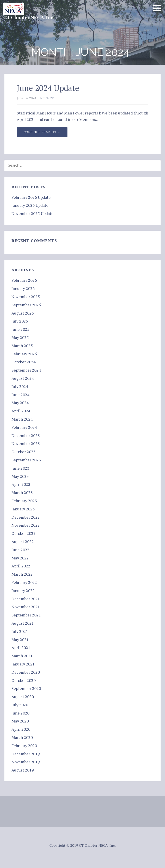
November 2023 (26, 443)
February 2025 (24, 354)
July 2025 (20, 321)
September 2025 (26, 305)
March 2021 (22, 656)
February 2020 (24, 746)
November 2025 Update (33, 213)
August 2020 (23, 697)
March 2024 (22, 419)
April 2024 (21, 411)
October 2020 (24, 680)
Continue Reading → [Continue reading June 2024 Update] (42, 132)
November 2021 (26, 607)
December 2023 (26, 435)
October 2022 (24, 533)
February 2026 (24, 280)
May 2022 (20, 558)
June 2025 (20, 329)
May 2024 (20, 403)
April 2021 (21, 648)
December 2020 (26, 672)
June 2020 (20, 713)
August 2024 (23, 378)
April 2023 (21, 484)
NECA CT (47, 98)
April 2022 (21, 566)
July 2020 (20, 705)
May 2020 (20, 721)
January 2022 (23, 590)
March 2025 (22, 346)
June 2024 (20, 395)
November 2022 (26, 525)
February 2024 (24, 427)
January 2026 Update (30, 205)
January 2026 (23, 288)
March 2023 (22, 492)
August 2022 (23, 541)
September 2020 (26, 688)
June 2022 (20, 550)
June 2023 (20, 468)
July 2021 (20, 631)
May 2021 (20, 640)
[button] (159, 8)
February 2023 (24, 501)
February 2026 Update (31, 197)
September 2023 (26, 460)
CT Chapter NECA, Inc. (29, 17)
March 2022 (22, 574)
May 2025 (20, 337)
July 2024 (20, 386)
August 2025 (23, 313)
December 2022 (26, 517)
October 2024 (24, 362)
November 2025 (26, 297)
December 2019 (26, 754)
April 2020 (21, 729)
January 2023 (23, 509)
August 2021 (23, 623)
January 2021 (23, 664)
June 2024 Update (48, 88)
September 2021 (26, 615)
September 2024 (26, 370)
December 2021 (26, 599)
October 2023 (24, 452)
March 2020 (22, 737)
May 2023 (20, 476)
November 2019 (26, 762)
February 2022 (24, 582)
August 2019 (23, 770)
